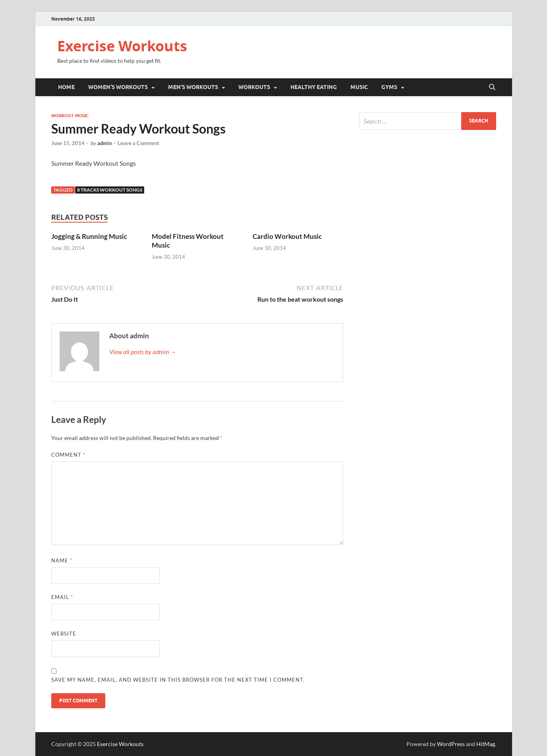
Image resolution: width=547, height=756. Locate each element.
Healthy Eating (314, 87)
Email (62, 597)
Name (62, 560)
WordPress (451, 744)
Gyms (389, 87)
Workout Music (70, 116)
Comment (68, 455)
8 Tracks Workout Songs (110, 190)
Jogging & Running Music (89, 236)
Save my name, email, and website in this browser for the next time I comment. (178, 680)
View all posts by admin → (143, 352)
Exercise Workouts (122, 46)
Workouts (254, 87)
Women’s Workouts (118, 87)
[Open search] (492, 87)
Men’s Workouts (193, 87)
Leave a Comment (138, 143)
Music (359, 87)
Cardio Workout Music (287, 236)
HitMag (486, 744)
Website (64, 634)
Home (66, 87)
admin (104, 143)
